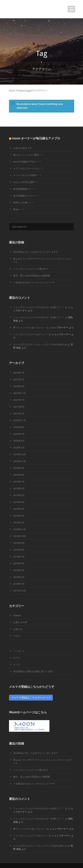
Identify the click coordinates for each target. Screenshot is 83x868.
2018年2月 (19, 577)
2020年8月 (19, 427)
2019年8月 (19, 475)
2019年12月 (20, 454)
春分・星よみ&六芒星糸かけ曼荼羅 (32, 276)
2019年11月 (20, 461)
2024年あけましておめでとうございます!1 (36, 252)
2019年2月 (19, 516)
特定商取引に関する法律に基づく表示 (33, 671)
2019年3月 (19, 509)
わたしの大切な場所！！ (26, 182)
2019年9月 (19, 468)
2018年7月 (19, 557)
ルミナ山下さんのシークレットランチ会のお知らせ (40, 344)
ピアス (17, 658)
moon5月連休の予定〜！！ (27, 162)
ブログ (17, 636)
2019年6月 (19, 488)
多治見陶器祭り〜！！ (25, 189)
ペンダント (19, 651)
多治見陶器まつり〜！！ (26, 196)
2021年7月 (19, 400)
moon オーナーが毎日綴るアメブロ (36, 138)
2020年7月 (19, 434)
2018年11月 (20, 529)
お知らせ (18, 629)
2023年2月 (19, 386)
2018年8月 (19, 550)
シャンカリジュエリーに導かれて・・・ (34, 269)
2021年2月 (19, 414)
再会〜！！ (19, 209)
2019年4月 (19, 502)
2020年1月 (19, 448)
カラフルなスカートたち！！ (28, 168)
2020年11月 (20, 420)
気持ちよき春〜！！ (24, 203)
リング (17, 665)
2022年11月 (20, 393)
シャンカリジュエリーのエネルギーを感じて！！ (39, 307)
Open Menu (71, 9)
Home (12, 91)
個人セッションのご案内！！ (28, 155)
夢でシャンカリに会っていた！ (30, 327)
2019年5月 (19, 495)
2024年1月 (19, 373)
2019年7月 (19, 482)
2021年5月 (19, 407)
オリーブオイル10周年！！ (27, 175)
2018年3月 (19, 570)
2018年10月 (20, 536)
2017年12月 (20, 591)
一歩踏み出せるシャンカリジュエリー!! (34, 282)
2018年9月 (19, 543)
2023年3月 (19, 380)
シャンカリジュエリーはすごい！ (31, 334)
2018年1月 (19, 584)
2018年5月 (19, 563)
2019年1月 (19, 523)
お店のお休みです (23, 148)
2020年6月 (19, 441)
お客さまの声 (20, 622)
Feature (17, 615)
